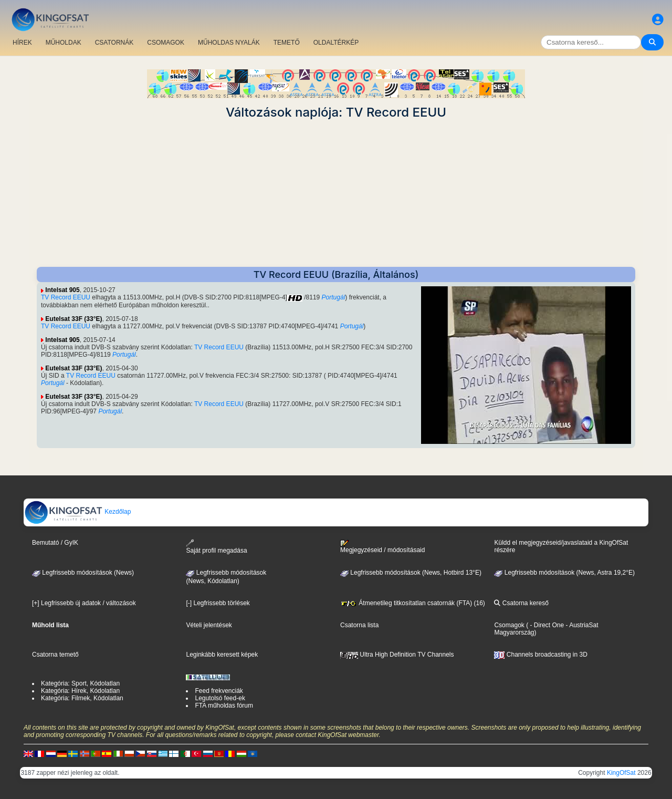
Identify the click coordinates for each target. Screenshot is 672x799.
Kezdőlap (77, 512)
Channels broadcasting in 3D (540, 655)
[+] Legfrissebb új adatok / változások (84, 603)
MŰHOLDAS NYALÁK (229, 43)
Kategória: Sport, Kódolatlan (80, 683)
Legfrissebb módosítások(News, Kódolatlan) (226, 577)
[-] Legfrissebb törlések (218, 603)
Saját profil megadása (216, 547)
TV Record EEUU (66, 297)
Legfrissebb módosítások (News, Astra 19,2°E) (564, 573)
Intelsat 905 (62, 290)
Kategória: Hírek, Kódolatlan (80, 691)
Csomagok (509, 625)
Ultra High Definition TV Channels (397, 655)
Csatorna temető (55, 655)
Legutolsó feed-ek (220, 698)
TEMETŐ (287, 43)
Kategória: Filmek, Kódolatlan (82, 698)
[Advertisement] (336, 193)
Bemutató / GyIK (55, 543)
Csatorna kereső (521, 603)
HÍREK (22, 43)
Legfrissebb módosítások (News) (83, 573)
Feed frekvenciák (219, 691)
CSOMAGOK (166, 43)
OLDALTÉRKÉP (336, 43)
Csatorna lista (359, 625)
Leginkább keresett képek (222, 655)
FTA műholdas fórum (224, 705)
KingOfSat (621, 773)
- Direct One (547, 625)
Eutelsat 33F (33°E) (73, 319)
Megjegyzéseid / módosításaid (382, 547)
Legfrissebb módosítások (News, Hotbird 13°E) (411, 573)
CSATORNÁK (114, 43)
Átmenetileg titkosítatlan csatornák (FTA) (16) (413, 603)
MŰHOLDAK (64, 43)
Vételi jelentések (209, 625)
